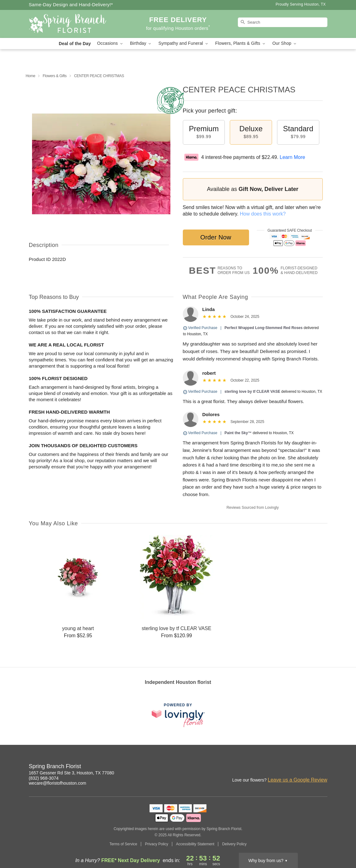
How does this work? (263, 214)
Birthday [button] (141, 43)
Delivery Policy (234, 844)
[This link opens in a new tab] (178, 715)
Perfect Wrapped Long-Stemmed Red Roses (264, 328)
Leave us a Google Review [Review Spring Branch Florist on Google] (297, 780)
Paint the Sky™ (238, 433)
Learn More (293, 157)
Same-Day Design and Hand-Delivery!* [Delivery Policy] (71, 5)
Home (31, 76)
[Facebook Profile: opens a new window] (323, 767)
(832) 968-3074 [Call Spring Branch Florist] (44, 778)
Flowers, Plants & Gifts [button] (241, 43)
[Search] (283, 22)
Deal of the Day (75, 44)
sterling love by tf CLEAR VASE (252, 392)
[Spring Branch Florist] (74, 24)
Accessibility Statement (195, 844)
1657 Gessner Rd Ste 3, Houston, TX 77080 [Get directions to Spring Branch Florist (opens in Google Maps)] (72, 773)
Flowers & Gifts (55, 76)
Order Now (216, 237)
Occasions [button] (110, 43)
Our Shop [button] (285, 43)
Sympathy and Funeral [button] (184, 43)
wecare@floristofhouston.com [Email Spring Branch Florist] (58, 783)
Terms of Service (123, 844)
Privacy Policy (157, 844)
